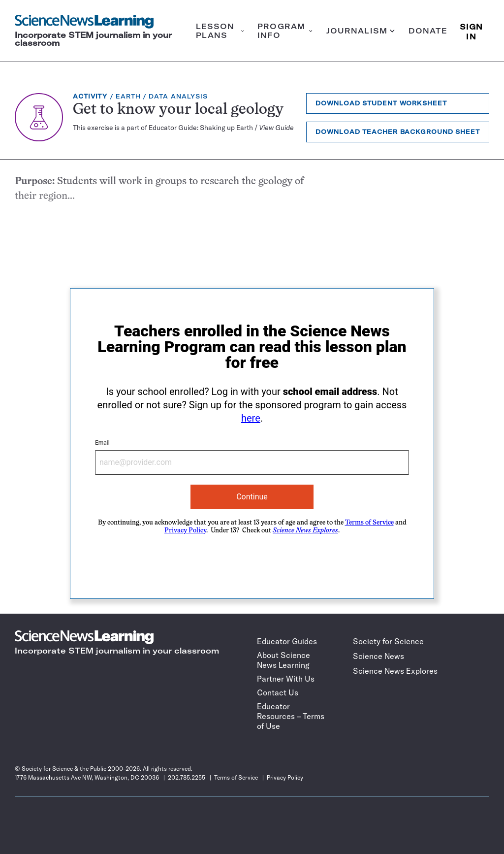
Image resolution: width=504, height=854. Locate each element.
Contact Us (278, 692)
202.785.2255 (187, 777)
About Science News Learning (283, 660)
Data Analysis (178, 96)
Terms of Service (369, 523)
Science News (378, 656)
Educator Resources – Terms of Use (291, 716)
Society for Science (388, 641)
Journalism (361, 31)
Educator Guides (287, 641)
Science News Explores (395, 671)
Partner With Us (286, 679)
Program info (285, 31)
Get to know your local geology (178, 110)
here (251, 418)
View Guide (276, 128)
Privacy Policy (185, 531)
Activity (90, 96)
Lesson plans (220, 31)
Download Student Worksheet (381, 103)
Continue (252, 497)
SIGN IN (472, 31)
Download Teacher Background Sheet (398, 132)
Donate (428, 31)
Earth (128, 96)
